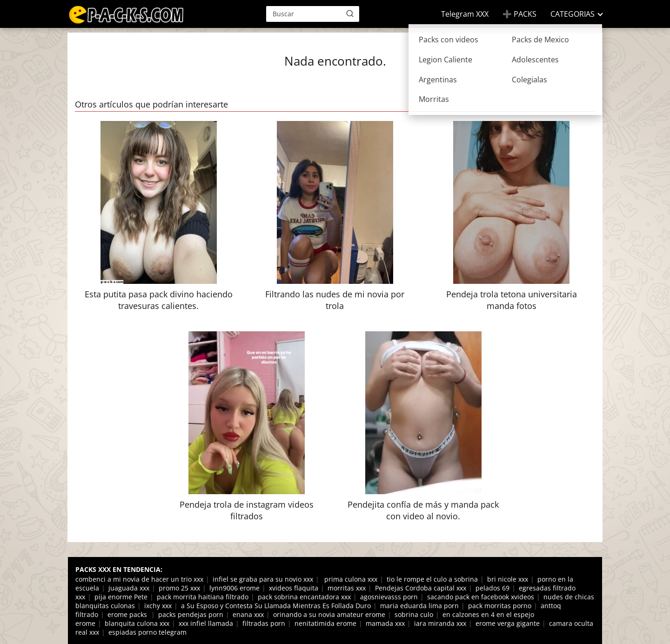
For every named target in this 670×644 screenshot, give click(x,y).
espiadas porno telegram (147, 632)
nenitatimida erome (325, 623)
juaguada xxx (129, 588)
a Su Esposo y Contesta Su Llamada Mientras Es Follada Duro (276, 606)
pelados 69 (492, 588)
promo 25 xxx (179, 588)
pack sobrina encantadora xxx (304, 597)
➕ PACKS (519, 14)
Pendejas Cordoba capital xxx (421, 588)
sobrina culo (414, 614)
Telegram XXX (465, 14)
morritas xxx (347, 588)
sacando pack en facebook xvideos (481, 597)
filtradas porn (264, 623)
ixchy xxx (158, 606)
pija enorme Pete (121, 597)
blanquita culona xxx (137, 623)
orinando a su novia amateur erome (329, 614)
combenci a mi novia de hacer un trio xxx (139, 579)
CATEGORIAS (573, 14)
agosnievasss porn (389, 597)
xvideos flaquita (294, 588)
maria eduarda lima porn (419, 606)
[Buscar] (350, 13)
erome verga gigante (508, 623)
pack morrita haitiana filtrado (203, 597)
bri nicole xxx (508, 579)
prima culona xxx (350, 579)
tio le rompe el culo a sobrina (432, 579)
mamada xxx (385, 623)
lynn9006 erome (234, 588)
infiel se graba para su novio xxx (263, 579)
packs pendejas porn (191, 614)
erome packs (128, 614)
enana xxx (248, 614)
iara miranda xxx (440, 623)
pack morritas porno (500, 606)
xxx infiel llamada (206, 623)
